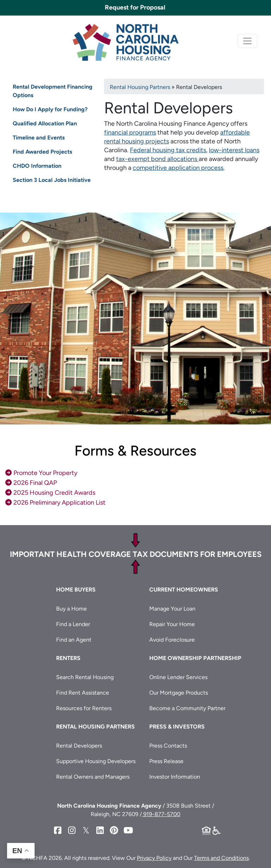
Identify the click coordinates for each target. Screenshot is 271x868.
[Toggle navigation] (247, 41)
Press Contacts (168, 746)
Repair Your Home (172, 624)
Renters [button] (68, 658)
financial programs (130, 132)
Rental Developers (79, 746)
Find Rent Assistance (83, 693)
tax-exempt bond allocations (157, 159)
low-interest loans (234, 150)
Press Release (166, 761)
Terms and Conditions (221, 858)
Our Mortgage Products (179, 693)
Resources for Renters (84, 708)
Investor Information (175, 777)
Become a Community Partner (187, 708)
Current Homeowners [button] (184, 590)
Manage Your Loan (172, 609)
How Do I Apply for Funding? (50, 109)
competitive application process (178, 168)
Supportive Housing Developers (96, 761)
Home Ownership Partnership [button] (195, 658)
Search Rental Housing (85, 677)
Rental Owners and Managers (93, 777)
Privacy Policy (154, 858)
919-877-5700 (161, 814)
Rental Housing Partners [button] (95, 727)
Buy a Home (71, 609)
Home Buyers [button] (76, 590)
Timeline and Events (39, 138)
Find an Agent (74, 640)
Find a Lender (73, 624)
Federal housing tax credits (168, 150)
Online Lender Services (178, 677)
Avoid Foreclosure (172, 640)
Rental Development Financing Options (53, 91)
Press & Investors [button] (177, 727)
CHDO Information (37, 166)
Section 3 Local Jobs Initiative (52, 180)
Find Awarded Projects (42, 152)
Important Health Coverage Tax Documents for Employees (136, 554)
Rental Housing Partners (140, 87)
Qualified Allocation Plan (45, 123)
